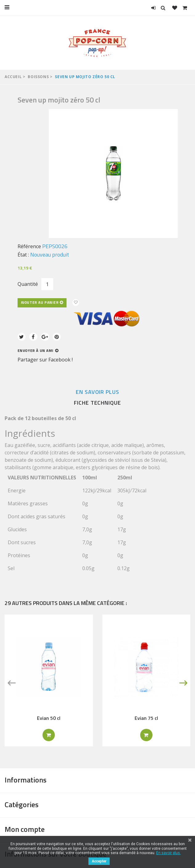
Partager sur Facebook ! (45, 360)
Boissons (38, 77)
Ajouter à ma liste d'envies (76, 303)
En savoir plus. (169, 853)
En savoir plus (97, 392)
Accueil (13, 77)
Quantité (28, 284)
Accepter (99, 861)
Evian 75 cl (146, 718)
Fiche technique (97, 403)
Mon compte (25, 829)
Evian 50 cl (49, 718)
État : (23, 255)
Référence (29, 246)
